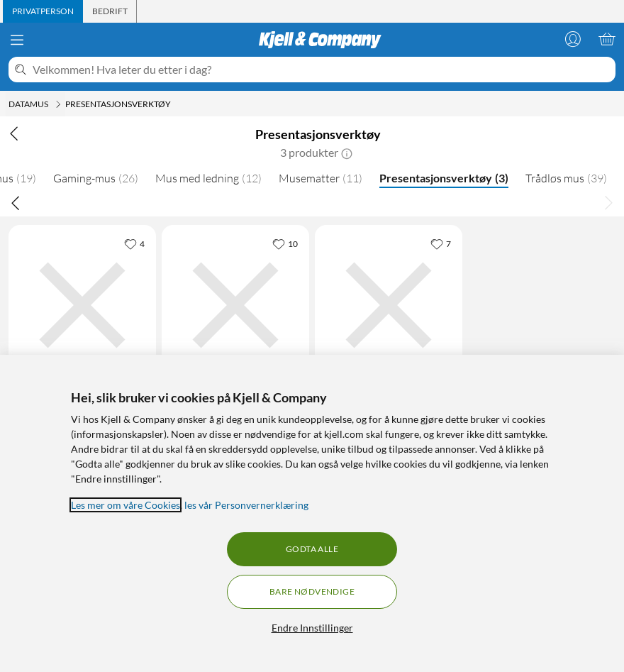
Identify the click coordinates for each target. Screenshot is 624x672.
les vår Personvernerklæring (246, 505)
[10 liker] (285, 243)
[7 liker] (441, 243)
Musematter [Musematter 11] (321, 178)
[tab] (43, 11)
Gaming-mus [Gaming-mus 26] (96, 178)
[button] (347, 153)
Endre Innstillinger (312, 628)
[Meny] (17, 40)
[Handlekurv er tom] (607, 39)
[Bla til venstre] (16, 202)
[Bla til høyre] (608, 202)
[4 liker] (134, 243)
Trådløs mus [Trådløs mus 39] (566, 178)
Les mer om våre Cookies (126, 505)
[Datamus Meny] (58, 104)
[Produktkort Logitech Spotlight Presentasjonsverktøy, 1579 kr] (235, 305)
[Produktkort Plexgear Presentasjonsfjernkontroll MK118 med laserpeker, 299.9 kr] (82, 305)
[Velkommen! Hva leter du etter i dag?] (321, 70)
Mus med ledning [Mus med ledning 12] (208, 178)
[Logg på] (573, 39)
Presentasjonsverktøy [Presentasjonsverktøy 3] (444, 178)
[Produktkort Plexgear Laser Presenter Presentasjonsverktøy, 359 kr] (389, 305)
